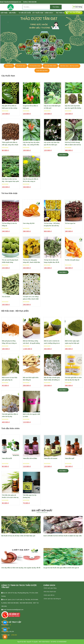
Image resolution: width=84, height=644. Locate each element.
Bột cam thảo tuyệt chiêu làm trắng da (31, 379)
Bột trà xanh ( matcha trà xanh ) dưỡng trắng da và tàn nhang (52, 342)
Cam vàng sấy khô (29, 223)
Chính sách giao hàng (50, 588)
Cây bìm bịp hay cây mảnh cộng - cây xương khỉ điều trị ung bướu (31, 144)
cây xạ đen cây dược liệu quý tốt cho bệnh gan (52, 144)
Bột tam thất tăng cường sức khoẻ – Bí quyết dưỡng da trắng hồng (31, 342)
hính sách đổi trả (50, 595)
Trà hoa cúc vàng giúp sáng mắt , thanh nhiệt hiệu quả (31, 261)
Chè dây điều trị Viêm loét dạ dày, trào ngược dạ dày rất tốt (21, 568)
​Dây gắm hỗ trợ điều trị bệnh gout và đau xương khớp (10, 107)
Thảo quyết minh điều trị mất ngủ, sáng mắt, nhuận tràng (10, 144)
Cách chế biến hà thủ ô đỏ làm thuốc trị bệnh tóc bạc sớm (63, 536)
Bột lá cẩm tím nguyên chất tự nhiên (31, 415)
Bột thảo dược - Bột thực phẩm (69, 66)
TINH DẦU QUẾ (70, 458)
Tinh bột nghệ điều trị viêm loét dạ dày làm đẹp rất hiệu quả (73, 379)
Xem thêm (63, 155)
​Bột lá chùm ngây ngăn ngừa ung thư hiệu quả (72, 342)
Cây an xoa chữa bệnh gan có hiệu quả (52, 107)
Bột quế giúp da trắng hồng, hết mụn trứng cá (9, 342)
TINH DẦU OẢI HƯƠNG (30, 458)
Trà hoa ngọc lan (70, 223)
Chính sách (49, 13)
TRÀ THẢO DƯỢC (61, 13)
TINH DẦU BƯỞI (7, 458)
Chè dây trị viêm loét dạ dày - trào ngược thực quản (10, 180)
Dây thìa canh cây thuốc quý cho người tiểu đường (73, 107)
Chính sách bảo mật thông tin (52, 599)
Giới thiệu (4, 13)
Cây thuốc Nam (21, 66)
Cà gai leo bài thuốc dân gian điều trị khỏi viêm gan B (61, 568)
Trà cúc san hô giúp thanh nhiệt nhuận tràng (10, 261)
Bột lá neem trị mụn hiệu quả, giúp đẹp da (10, 379)
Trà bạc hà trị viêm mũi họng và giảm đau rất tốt (52, 261)
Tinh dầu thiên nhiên (50, 66)
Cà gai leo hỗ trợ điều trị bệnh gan (30, 107)
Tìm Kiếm (56, 7)
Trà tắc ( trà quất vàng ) (72, 260)
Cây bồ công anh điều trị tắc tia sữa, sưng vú (31, 180)
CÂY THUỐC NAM (38, 13)
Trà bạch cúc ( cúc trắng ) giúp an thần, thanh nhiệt (31, 298)
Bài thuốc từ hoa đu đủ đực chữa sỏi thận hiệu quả (18, 536)
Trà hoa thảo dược (35, 66)
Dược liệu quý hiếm (42, 70)
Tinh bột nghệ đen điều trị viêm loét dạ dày (10, 415)
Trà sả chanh (6, 297)
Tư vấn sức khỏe (25, 13)
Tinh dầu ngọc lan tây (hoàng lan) (30, 496)
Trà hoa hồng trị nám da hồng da (9, 224)
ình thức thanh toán (50, 592)
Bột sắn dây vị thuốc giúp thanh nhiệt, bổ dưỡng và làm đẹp (52, 379)
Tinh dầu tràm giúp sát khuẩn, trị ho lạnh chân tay (10, 496)
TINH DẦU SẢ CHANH (51, 458)
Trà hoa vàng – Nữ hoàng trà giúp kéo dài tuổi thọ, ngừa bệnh (52, 225)
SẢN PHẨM (13, 13)
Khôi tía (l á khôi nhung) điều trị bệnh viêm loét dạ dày (73, 144)
